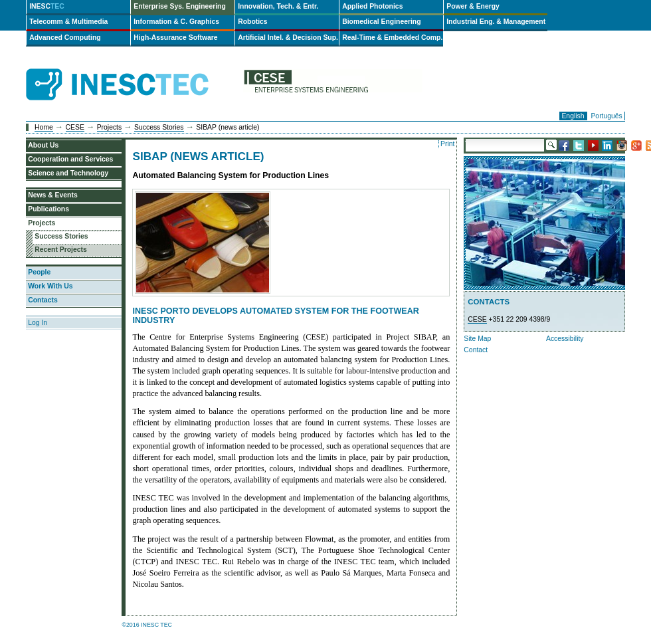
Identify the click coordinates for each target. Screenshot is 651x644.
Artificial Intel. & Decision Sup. (288, 38)
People (39, 272)
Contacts (43, 300)
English (573, 116)
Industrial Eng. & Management (496, 22)
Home (44, 127)
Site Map (477, 339)
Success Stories (159, 127)
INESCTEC (132, 70)
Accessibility (565, 339)
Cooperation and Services (70, 159)
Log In (38, 323)
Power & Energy (473, 6)
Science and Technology (68, 173)
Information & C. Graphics (176, 22)
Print (447, 144)
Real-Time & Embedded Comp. (392, 38)
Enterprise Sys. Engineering (180, 6)
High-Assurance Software (175, 38)
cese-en (333, 85)
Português (606, 116)
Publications (48, 209)
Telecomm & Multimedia (68, 22)
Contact (476, 350)
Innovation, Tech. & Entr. (278, 6)
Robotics (252, 22)
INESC (47, 6)
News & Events (53, 195)
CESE (75, 127)
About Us (43, 145)
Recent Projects (61, 250)
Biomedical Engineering (381, 22)
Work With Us (50, 286)
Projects (110, 127)
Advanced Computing (65, 38)
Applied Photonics (372, 6)
